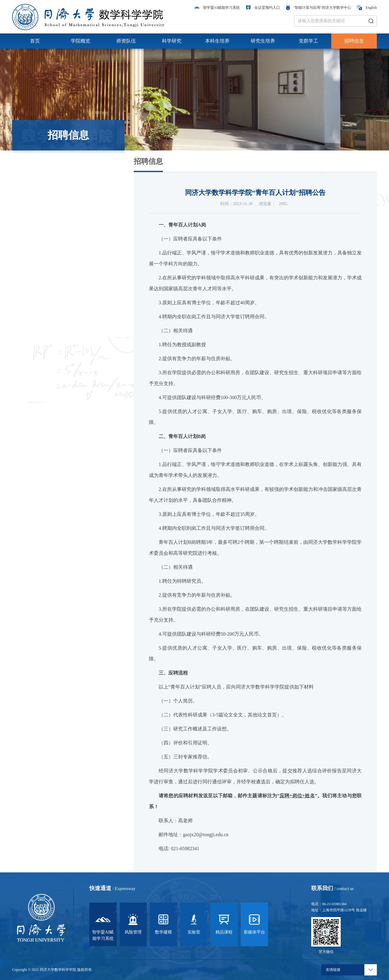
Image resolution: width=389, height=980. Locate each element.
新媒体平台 (254, 923)
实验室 (194, 923)
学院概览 (81, 41)
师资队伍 (126, 41)
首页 (35, 41)
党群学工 (308, 41)
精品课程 (224, 923)
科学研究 (172, 41)
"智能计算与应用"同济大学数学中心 (319, 8)
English (367, 8)
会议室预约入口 (263, 8)
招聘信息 (354, 41)
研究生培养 (263, 41)
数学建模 (164, 923)
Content (370, 165)
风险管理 (133, 923)
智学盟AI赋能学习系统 (217, 8)
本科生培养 (217, 41)
